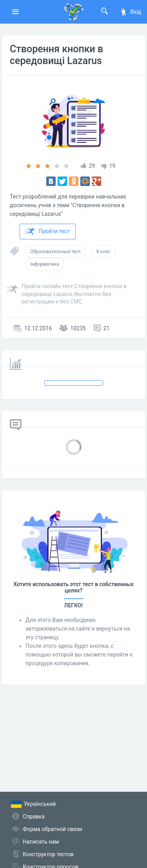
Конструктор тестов (48, 854)
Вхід (130, 12)
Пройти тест (47, 232)
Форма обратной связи (53, 829)
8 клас (103, 252)
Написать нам (41, 842)
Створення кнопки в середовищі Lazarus (56, 55)
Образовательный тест (55, 252)
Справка (34, 817)
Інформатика (45, 264)
